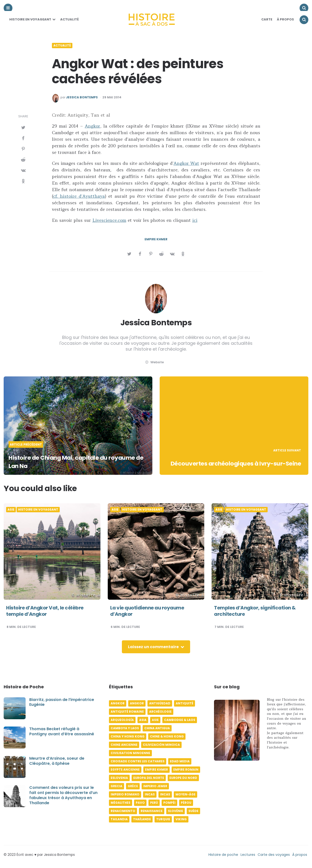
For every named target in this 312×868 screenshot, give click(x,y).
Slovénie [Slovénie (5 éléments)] (175, 811)
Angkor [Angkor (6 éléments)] (118, 703)
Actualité (69, 19)
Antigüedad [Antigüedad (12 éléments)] (160, 703)
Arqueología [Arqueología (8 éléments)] (122, 720)
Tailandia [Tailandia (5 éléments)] (119, 819)
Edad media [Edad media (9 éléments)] (180, 761)
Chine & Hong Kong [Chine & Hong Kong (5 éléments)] (167, 736)
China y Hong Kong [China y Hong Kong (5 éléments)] (128, 736)
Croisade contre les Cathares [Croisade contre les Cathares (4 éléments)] (138, 761)
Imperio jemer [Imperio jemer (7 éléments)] (155, 786)
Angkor (93, 126)
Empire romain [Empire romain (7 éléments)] (186, 770)
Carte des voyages (274, 855)
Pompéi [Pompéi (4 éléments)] (169, 803)
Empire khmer (156, 239)
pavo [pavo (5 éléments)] (140, 803)
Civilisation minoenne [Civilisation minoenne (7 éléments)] (130, 753)
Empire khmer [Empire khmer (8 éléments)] (156, 770)
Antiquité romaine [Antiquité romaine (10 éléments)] (127, 712)
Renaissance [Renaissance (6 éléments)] (152, 811)
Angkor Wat (186, 163)
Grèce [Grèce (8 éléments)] (133, 786)
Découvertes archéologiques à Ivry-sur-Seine (237, 459)
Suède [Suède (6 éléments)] (193, 811)
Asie (11, 510)
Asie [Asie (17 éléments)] (155, 720)
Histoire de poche (223, 855)
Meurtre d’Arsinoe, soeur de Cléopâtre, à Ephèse (57, 761)
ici (195, 220)
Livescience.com (109, 220)
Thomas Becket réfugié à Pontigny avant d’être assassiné (62, 731)
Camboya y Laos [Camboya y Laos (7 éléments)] (125, 728)
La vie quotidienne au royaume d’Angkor (147, 611)
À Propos (285, 19)
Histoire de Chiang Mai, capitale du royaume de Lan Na (64, 462)
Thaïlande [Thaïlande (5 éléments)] (142, 819)
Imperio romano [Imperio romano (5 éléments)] (125, 794)
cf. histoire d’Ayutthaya (79, 196)
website (154, 362)
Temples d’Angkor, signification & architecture (255, 611)
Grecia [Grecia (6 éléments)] (117, 786)
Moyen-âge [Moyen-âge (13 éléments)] (185, 794)
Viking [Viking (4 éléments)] (181, 819)
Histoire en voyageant (30, 19)
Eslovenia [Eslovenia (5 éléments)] (119, 778)
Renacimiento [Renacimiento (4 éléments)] (123, 811)
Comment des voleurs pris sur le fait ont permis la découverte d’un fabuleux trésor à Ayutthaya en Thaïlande (63, 795)
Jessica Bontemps (82, 97)
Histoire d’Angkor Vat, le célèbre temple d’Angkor (45, 611)
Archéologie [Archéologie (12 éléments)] (160, 712)
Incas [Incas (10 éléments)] (150, 794)
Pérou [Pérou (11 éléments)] (186, 803)
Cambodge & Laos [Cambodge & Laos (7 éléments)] (180, 720)
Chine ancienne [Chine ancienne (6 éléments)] (124, 745)
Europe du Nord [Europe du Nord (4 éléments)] (183, 778)
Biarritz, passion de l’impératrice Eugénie (62, 702)
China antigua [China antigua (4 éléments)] (157, 728)
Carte (267, 19)
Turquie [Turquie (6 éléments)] (163, 819)
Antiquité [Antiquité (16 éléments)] (185, 703)
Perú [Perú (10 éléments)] (154, 803)
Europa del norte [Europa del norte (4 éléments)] (149, 778)
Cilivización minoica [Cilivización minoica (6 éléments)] (161, 745)
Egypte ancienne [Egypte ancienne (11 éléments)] (125, 770)
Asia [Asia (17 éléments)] (143, 720)
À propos (300, 855)
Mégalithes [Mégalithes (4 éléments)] (121, 803)
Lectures (248, 855)
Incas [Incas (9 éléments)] (165, 794)
